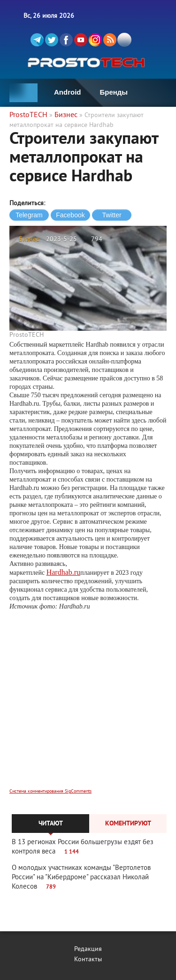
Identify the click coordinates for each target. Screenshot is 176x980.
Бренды (114, 92)
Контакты (88, 960)
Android (68, 92)
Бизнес (29, 240)
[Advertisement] (88, 705)
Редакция (88, 949)
